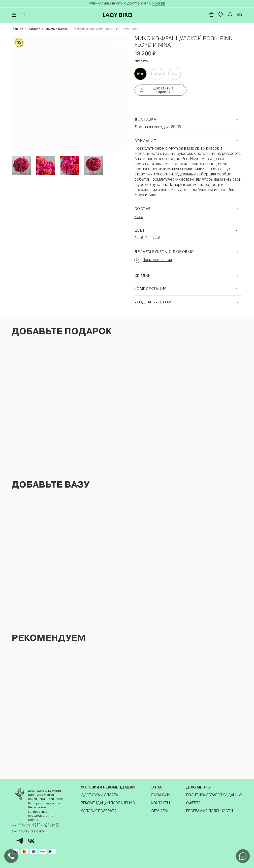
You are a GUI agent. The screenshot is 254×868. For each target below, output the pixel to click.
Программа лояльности (209, 811)
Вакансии (160, 795)
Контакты (161, 803)
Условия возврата (99, 811)
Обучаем (159, 811)
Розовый (153, 238)
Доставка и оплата (99, 795)
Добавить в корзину (157, 90)
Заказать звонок (29, 831)
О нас (157, 787)
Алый (139, 238)
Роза (139, 216)
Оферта (193, 803)
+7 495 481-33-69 (36, 825)
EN (239, 15)
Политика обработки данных (214, 795)
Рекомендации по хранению (108, 803)
